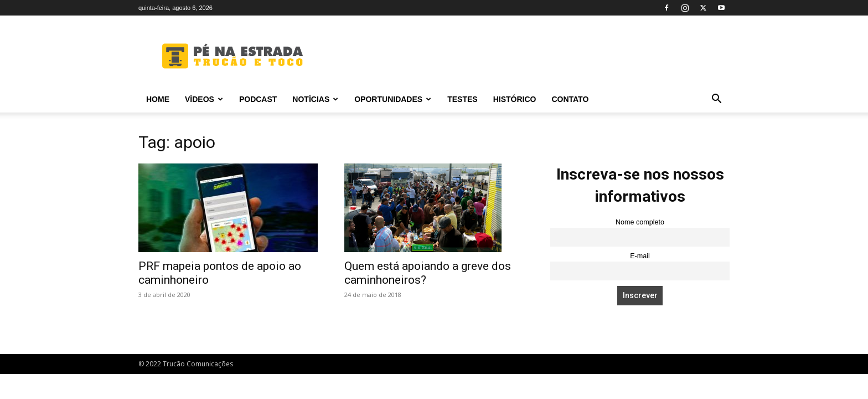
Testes (462, 99)
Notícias (315, 99)
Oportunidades (393, 99)
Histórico (515, 99)
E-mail (640, 256)
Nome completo (640, 222)
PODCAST (258, 99)
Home (158, 99)
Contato (570, 99)
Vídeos (204, 99)
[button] (716, 100)
